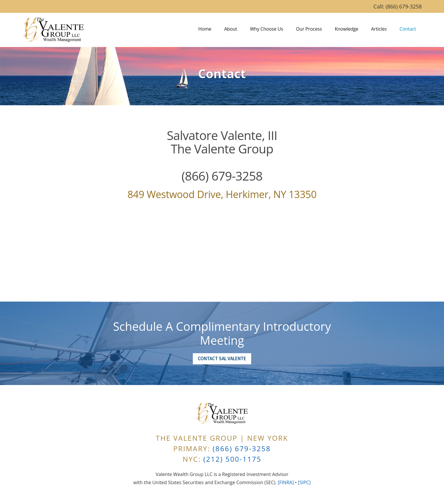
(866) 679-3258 (404, 6)
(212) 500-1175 (232, 459)
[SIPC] (304, 482)
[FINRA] (286, 482)
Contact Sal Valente (222, 358)
